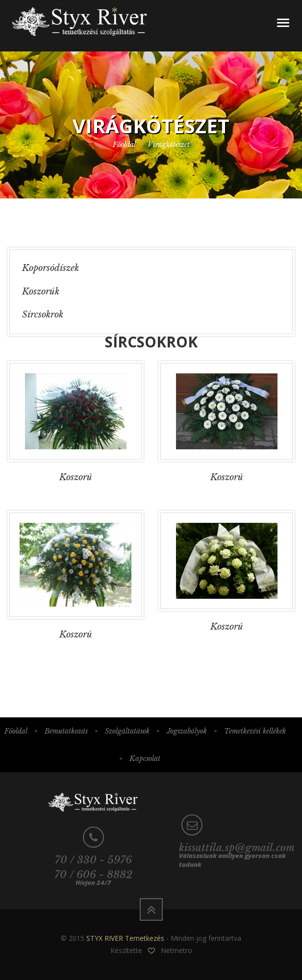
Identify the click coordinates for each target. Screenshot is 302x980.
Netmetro (176, 950)
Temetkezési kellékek (255, 731)
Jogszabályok (187, 731)
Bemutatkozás (66, 731)
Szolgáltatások (127, 731)
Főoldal (124, 145)
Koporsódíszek (50, 268)
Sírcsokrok (43, 315)
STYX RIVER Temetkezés (125, 938)
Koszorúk (41, 292)
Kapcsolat (145, 759)
